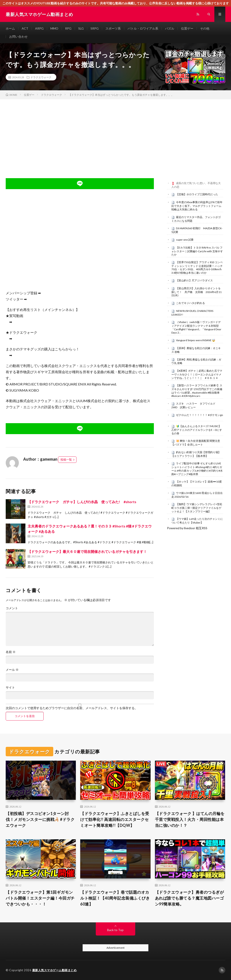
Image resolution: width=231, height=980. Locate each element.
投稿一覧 (66, 460)
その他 (205, 28)
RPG (68, 28)
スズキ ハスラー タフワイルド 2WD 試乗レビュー (195, 405)
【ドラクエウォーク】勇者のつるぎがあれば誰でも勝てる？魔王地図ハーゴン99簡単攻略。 (189, 898)
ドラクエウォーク (41, 77)
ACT (25, 28)
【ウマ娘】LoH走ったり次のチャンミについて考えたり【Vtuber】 (197, 521)
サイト (10, 687)
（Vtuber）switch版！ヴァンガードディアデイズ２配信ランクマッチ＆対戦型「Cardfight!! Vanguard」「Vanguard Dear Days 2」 (196, 327)
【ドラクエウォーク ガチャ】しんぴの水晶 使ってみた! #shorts (82, 502)
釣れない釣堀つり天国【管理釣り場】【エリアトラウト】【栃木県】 (196, 454)
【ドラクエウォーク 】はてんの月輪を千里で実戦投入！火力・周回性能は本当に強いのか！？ (190, 819)
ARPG (39, 28)
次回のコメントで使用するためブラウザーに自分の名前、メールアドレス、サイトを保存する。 (72, 708)
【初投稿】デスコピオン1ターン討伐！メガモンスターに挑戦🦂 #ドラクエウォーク (40, 819)
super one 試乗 (185, 240)
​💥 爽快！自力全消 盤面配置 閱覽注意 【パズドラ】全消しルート (196, 443)
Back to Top (115, 930)
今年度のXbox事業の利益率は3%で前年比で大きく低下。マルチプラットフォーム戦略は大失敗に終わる (197, 206)
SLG (81, 28)
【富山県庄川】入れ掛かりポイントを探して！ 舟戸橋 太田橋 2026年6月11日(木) (196, 292)
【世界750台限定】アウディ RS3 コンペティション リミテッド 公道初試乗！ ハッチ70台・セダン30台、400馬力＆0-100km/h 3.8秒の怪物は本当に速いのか (197, 267)
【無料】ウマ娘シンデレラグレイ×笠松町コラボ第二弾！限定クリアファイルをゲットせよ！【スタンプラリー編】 (197, 508)
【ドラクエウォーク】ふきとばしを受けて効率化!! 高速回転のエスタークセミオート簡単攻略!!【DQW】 (115, 819)
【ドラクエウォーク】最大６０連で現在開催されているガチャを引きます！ (87, 551)
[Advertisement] (115, 132)
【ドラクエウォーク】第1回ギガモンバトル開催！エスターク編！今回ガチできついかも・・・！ (40, 898)
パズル (170, 28)
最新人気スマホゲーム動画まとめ (54, 970)
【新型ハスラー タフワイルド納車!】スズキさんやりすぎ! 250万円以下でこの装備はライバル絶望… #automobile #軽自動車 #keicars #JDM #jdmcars (197, 391)
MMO (54, 28)
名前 (11, 652)
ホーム (10, 28)
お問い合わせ (18, 36)
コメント (12, 608)
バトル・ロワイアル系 (143, 28)
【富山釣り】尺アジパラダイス (194, 280)
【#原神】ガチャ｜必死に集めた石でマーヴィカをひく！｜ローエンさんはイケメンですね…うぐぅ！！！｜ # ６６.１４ (197, 374)
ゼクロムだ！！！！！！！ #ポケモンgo (199, 415)
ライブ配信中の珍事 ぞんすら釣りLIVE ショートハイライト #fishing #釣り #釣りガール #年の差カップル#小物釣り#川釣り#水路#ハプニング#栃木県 (197, 469)
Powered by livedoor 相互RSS (187, 528)
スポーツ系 (113, 28)
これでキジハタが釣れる (190, 303)
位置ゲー (187, 28)
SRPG (95, 28)
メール (12, 670)
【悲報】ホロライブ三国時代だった (197, 194)
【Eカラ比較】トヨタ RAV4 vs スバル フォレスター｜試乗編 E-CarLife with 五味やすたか (197, 251)
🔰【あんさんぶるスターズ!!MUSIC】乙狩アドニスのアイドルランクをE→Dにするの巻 (197, 430)
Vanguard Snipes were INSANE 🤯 (196, 340)
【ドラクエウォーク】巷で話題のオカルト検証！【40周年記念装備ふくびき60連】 (115, 898)
